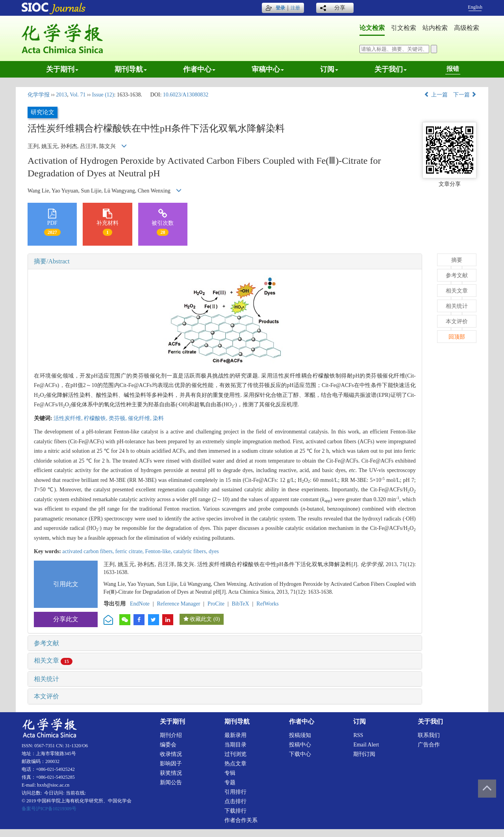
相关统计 (46, 679)
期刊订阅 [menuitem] (364, 754)
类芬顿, (118, 418)
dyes (214, 551)
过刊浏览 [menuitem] (235, 754)
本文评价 (46, 696)
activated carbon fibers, (89, 551)
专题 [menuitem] (230, 782)
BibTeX (241, 604)
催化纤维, (140, 418)
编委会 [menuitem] (168, 745)
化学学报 (39, 95)
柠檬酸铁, (96, 418)
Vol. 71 (78, 95)
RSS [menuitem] (358, 735)
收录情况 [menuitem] (171, 754)
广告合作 (429, 745)
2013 (61, 95)
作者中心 (199, 69)
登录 (280, 8)
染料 (158, 418)
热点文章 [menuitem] (235, 764)
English (475, 7)
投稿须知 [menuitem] (300, 735)
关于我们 (391, 69)
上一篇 (436, 95)
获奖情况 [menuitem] (171, 773)
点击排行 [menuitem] (235, 801)
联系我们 (429, 735)
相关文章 (53, 660)
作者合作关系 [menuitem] (241, 820)
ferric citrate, (130, 551)
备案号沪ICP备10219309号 (49, 809)
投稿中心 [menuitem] (300, 745)
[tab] (225, 261)
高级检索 (467, 28)
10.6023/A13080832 (186, 95)
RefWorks (267, 604)
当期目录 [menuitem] (235, 745)
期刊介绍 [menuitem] (171, 735)
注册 (295, 8)
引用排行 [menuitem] (235, 792)
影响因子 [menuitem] (171, 764)
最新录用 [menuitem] (235, 735)
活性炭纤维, (69, 418)
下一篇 (465, 95)
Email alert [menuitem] (366, 745)
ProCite (216, 604)
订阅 (329, 69)
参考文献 (46, 643)
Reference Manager (178, 604)
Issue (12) (103, 95)
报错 (453, 69)
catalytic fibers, (191, 551)
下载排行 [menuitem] (235, 811)
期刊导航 (131, 69)
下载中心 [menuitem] (300, 754)
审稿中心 (268, 69)
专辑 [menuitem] (230, 773)
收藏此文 (201, 619)
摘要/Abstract (52, 261)
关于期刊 (62, 69)
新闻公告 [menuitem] (171, 782)
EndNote (140, 604)
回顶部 (457, 337)
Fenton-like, (159, 551)
